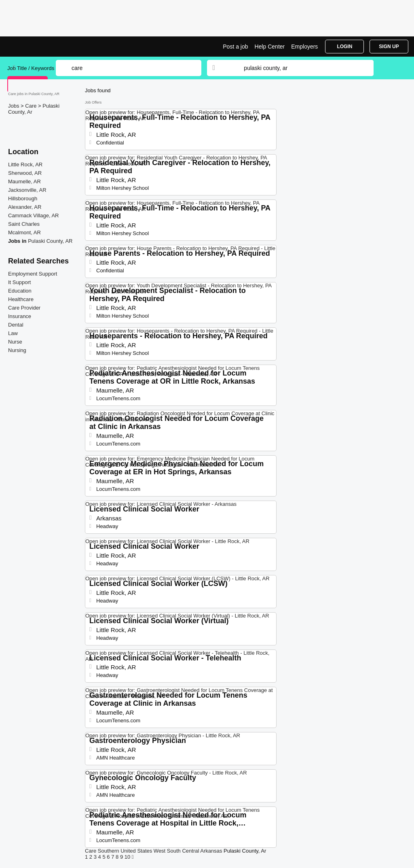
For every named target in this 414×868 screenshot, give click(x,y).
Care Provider (24, 308)
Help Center (270, 47)
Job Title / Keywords (31, 68)
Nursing (17, 350)
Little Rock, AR (25, 164)
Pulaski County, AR (50, 241)
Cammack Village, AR (33, 215)
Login (344, 47)
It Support (19, 282)
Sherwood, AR (25, 173)
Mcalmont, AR (24, 232)
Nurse (15, 342)
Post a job (235, 47)
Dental (16, 325)
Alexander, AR (25, 207)
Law (13, 333)
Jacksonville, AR (27, 190)
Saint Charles (24, 224)
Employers (304, 47)
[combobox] (301, 68)
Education (20, 291)
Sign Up (389, 47)
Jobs (14, 106)
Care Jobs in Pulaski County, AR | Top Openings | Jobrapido (38, 47)
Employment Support (33, 274)
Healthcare (21, 299)
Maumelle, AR (24, 181)
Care (32, 106)
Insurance (20, 316)
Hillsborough (23, 198)
